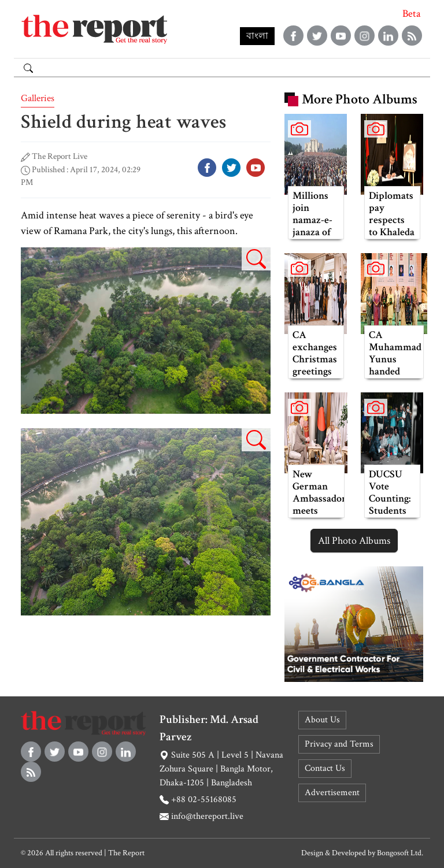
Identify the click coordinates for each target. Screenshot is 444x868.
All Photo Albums (354, 541)
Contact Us (325, 768)
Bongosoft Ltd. (400, 853)
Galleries (38, 98)
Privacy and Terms (339, 744)
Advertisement (332, 793)
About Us (322, 720)
